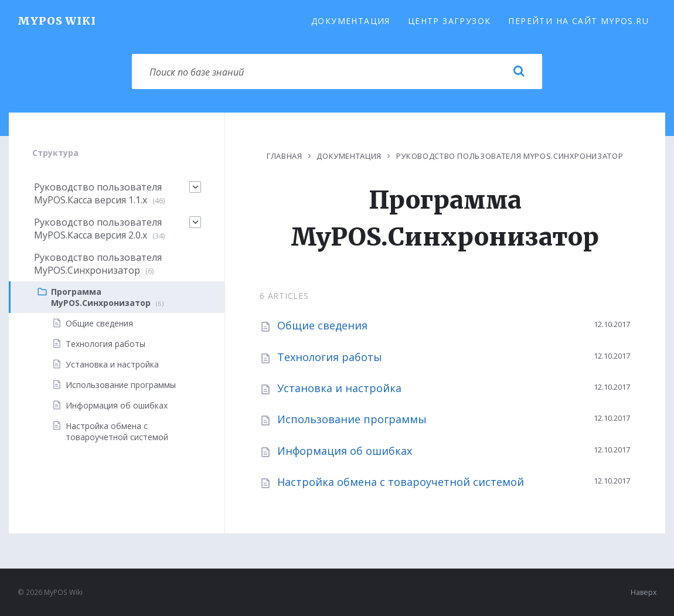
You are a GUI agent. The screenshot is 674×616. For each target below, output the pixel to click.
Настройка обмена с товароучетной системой (401, 482)
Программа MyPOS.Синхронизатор (101, 297)
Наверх (644, 592)
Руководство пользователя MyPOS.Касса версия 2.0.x (98, 229)
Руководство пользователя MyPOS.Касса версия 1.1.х (98, 193)
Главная (285, 156)
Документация (351, 21)
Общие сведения (322, 325)
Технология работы (330, 357)
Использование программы (352, 419)
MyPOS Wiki (57, 21)
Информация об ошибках (345, 451)
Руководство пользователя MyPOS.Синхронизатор (510, 156)
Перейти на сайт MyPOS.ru (578, 21)
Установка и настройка (339, 388)
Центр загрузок (450, 21)
